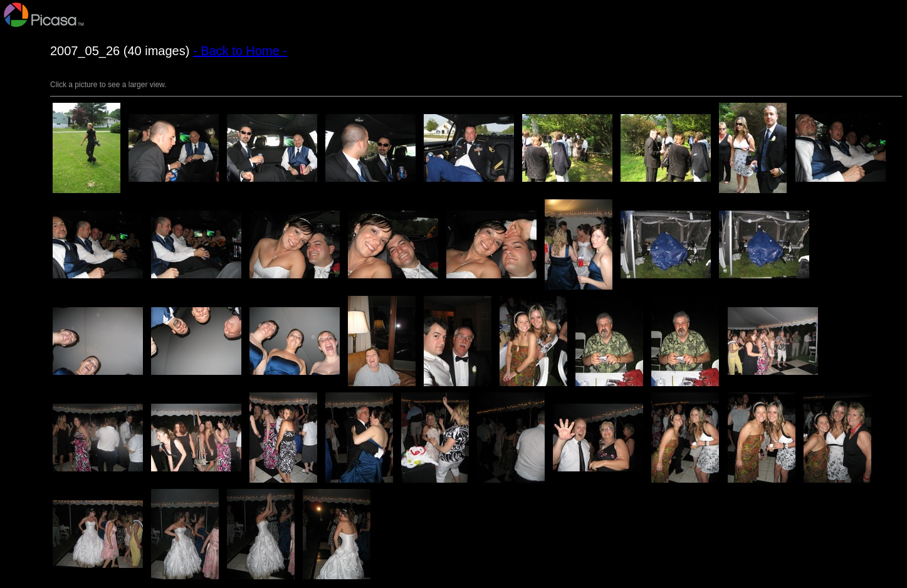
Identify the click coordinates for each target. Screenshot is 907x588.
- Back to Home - (240, 51)
